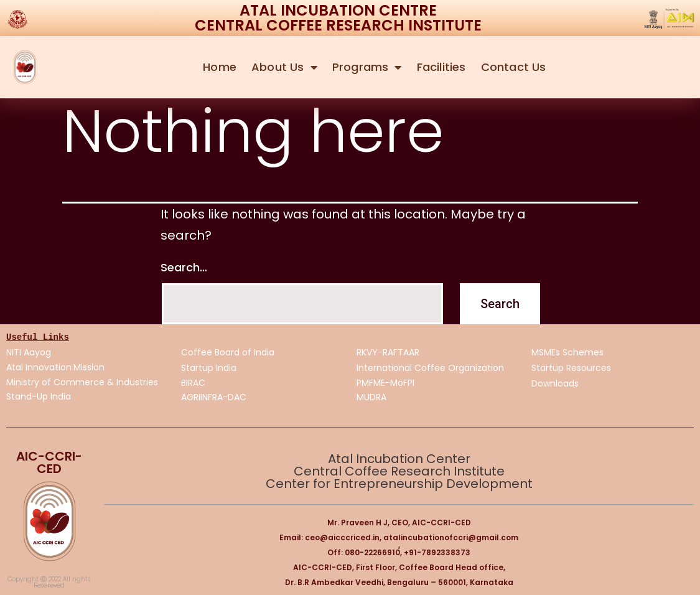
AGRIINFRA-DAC (214, 397)
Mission (90, 367)
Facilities (441, 67)
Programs (367, 67)
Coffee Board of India (228, 353)
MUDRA (371, 398)
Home (220, 67)
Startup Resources (571, 368)
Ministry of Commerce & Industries (82, 382)
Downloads (555, 384)
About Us (284, 67)
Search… (184, 267)
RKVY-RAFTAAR (388, 353)
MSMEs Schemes (567, 353)
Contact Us (514, 67)
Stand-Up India (39, 396)
